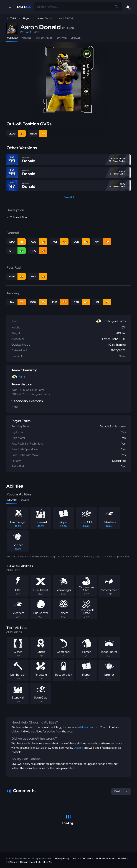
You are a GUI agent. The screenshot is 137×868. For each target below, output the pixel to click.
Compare (62, 38)
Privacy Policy (62, 858)
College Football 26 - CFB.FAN (36, 862)
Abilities (27, 38)
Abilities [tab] (12, 500)
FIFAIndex (12, 862)
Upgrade (76, 38)
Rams (22, 377)
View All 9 (69, 197)
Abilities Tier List (88, 727)
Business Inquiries (106, 858)
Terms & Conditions (83, 858)
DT (22, 32)
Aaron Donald (45, 18)
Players (27, 18)
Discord (79, 748)
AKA (29, 32)
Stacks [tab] (25, 500)
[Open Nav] (10, 7)
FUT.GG (122, 858)
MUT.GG (11, 18)
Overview (12, 38)
